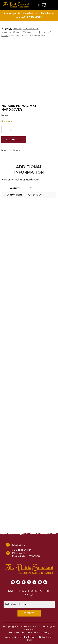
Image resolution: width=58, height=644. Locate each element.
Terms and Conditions (20, 632)
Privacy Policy (42, 632)
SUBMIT (29, 613)
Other (5, 35)
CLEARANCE (30, 28)
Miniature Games (11, 32)
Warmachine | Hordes (36, 32)
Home (17, 28)
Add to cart (14, 140)
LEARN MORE (34, 17)
